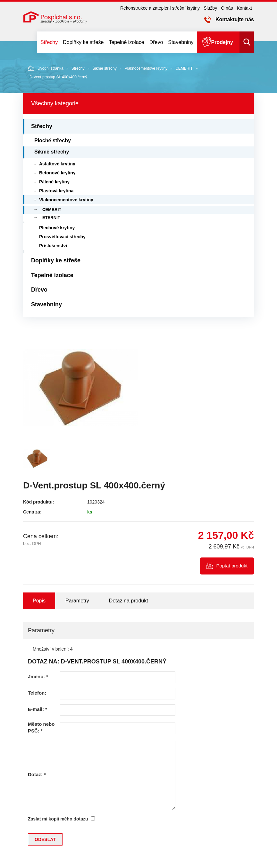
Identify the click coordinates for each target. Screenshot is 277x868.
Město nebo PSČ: (41, 727)
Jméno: (38, 676)
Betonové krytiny (57, 173)
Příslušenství (53, 246)
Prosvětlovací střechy (62, 237)
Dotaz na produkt (129, 601)
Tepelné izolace (126, 42)
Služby (210, 8)
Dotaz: (37, 774)
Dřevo (156, 42)
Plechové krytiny (57, 228)
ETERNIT (51, 218)
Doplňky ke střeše (83, 42)
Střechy (49, 42)
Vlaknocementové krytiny (146, 68)
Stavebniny (181, 42)
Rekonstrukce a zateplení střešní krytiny (160, 8)
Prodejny (222, 42)
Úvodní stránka (46, 68)
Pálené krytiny (54, 182)
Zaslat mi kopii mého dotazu (58, 819)
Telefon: (37, 693)
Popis (39, 601)
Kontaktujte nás (235, 19)
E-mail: (38, 709)
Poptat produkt (232, 566)
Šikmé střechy (104, 68)
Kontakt (244, 8)
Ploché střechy (53, 140)
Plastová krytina (56, 191)
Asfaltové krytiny (57, 164)
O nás (227, 8)
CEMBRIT (184, 68)
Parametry (77, 601)
